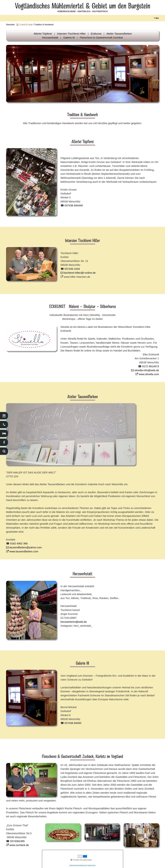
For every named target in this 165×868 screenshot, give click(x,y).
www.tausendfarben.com (22, 551)
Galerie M (69, 38)
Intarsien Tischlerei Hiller (71, 34)
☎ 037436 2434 (70, 269)
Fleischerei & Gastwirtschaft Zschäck (101, 38)
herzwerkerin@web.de (74, 622)
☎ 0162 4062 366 (17, 543)
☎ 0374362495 (15, 841)
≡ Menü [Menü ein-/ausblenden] (156, 18)
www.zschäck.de (18, 845)
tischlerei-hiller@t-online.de (78, 273)
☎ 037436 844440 (72, 205)
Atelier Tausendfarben (119, 34)
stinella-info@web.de (145, 370)
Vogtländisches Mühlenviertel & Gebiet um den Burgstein (83, 6)
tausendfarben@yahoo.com (24, 547)
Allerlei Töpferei (43, 34)
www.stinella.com (147, 374)
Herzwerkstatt (50, 38)
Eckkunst (96, 34)
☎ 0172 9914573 (149, 366)
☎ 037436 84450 (71, 723)
